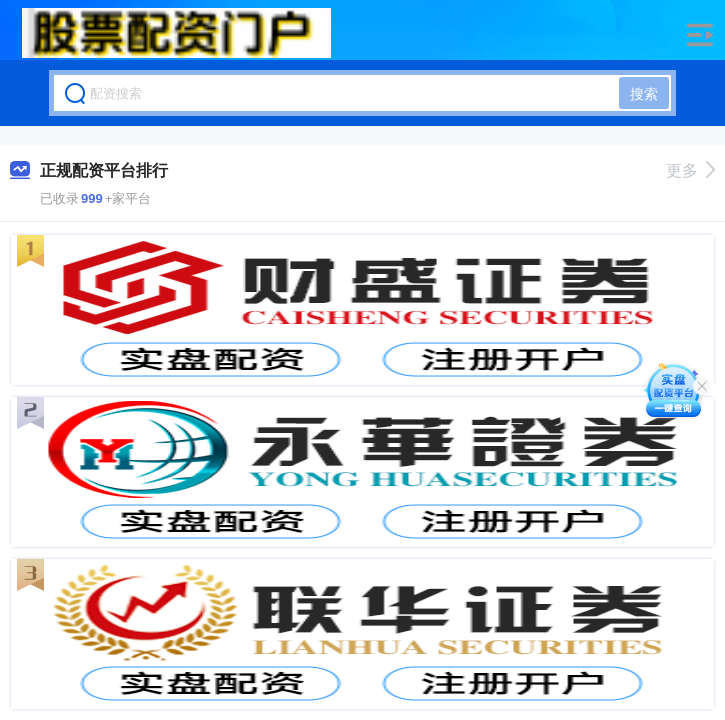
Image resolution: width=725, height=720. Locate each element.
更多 (690, 170)
